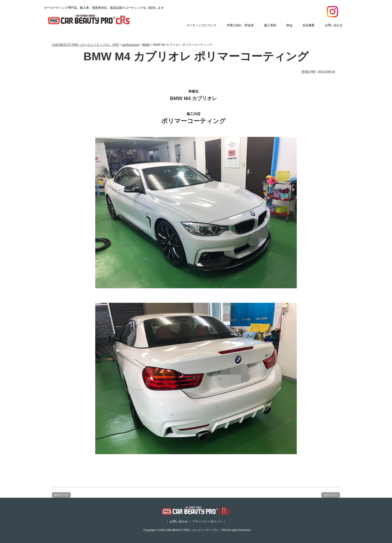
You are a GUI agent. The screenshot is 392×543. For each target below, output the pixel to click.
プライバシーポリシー (207, 521)
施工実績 (270, 25)
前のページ (61, 495)
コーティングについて (201, 25)
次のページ (331, 495)
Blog (289, 25)
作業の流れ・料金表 (240, 25)
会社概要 (308, 25)
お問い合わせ (334, 25)
